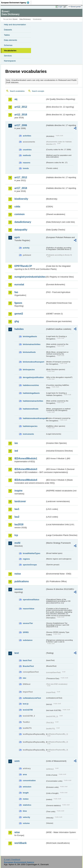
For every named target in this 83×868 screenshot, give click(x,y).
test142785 (28, 710)
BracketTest (28, 666)
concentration (29, 780)
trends (26, 168)
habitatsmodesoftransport (34, 418)
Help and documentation (15, 25)
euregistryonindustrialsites (30, 277)
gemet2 (19, 314)
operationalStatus (31, 600)
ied (16, 451)
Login (60, 7)
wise (17, 832)
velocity (26, 817)
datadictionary (23, 222)
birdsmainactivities (32, 344)
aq (16, 99)
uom (17, 761)
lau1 (17, 509)
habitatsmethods (31, 409)
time (25, 811)
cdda (17, 207)
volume (26, 823)
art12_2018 (21, 115)
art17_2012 (21, 177)
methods (27, 155)
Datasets (8, 30)
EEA (16, 3)
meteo (26, 799)
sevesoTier (28, 623)
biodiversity (21, 199)
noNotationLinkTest (32, 698)
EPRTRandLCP (23, 266)
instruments (28, 434)
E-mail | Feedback (12, 859)
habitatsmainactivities (33, 401)
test (17, 653)
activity (26, 248)
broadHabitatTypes (32, 553)
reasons (27, 163)
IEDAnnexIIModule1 (26, 458)
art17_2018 (21, 188)
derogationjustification (33, 377)
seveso (19, 589)
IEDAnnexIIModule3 (26, 469)
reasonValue (29, 609)
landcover (20, 501)
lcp (16, 535)
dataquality (21, 230)
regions (26, 559)
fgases (18, 303)
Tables (7, 35)
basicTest (27, 660)
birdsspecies (29, 370)
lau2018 (19, 524)
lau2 (17, 517)
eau (24, 678)
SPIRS (26, 632)
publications (22, 581)
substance (28, 640)
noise (18, 574)
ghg (17, 321)
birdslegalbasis (30, 336)
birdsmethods (29, 352)
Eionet (15, 19)
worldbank (21, 843)
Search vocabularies (17, 91)
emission (27, 787)
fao (16, 292)
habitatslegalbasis (31, 393)
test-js (26, 704)
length (26, 793)
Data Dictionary (25, 19)
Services (8, 56)
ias (16, 443)
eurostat (19, 284)
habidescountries (31, 385)
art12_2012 (21, 107)
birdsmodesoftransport (34, 362)
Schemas (8, 45)
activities (27, 136)
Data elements (10, 40)
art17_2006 (21, 125)
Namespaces (10, 61)
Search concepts (38, 91)
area (25, 774)
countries (27, 150)
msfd (17, 543)
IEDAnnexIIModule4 (26, 480)
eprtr (17, 237)
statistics (27, 805)
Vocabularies (10, 51)
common (20, 214)
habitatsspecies (30, 426)
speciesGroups (30, 565)
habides (19, 329)
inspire (18, 491)
